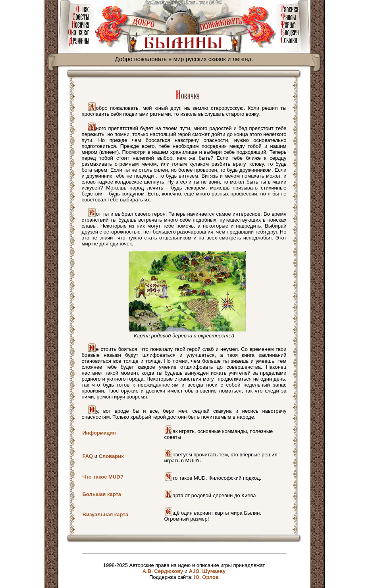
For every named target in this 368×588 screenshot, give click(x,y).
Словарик (111, 456)
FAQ (88, 456)
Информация (99, 433)
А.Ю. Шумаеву (207, 571)
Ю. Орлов (206, 577)
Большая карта (102, 494)
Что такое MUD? (103, 477)
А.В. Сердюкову (163, 571)
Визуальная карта (105, 514)
